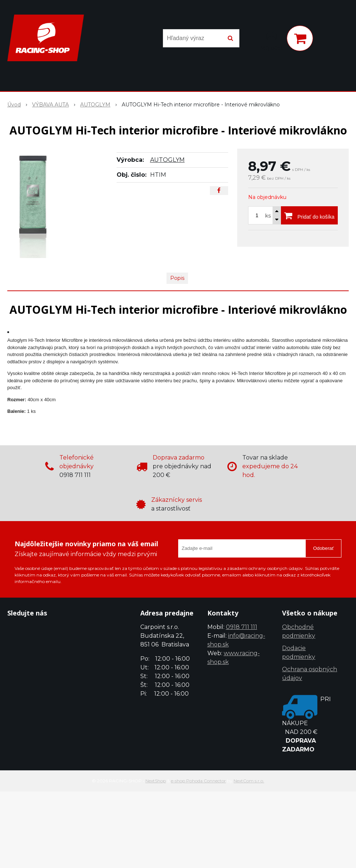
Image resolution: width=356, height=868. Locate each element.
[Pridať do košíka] (309, 215)
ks (268, 216)
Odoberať (323, 548)
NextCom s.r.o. (249, 781)
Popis (177, 278)
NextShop (156, 781)
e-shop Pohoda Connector (198, 781)
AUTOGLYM (167, 160)
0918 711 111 (242, 627)
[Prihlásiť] (271, 40)
